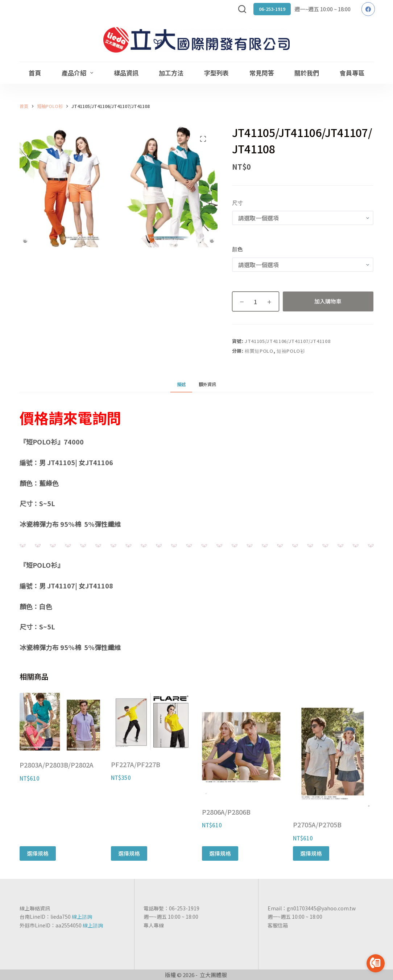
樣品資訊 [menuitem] (126, 73)
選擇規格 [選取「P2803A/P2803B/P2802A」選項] (38, 853)
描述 (181, 384)
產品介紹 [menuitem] (79, 73)
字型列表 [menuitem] (216, 73)
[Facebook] (368, 9)
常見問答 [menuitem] (262, 73)
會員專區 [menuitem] (352, 73)
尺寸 (237, 202)
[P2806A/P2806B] (242, 745)
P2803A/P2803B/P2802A (57, 765)
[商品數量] (256, 301)
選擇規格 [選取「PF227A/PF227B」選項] (129, 853)
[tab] (181, 384)
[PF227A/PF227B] (151, 721)
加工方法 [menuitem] (171, 73)
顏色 (237, 249)
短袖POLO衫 (291, 351)
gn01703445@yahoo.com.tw (321, 908)
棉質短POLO (259, 351)
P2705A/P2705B (317, 824)
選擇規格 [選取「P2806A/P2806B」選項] (220, 853)
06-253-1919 (272, 9)
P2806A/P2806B (226, 812)
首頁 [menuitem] (35, 73)
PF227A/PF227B (136, 764)
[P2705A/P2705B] (333, 752)
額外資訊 (207, 384)
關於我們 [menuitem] (307, 73)
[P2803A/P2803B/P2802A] (60, 722)
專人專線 (154, 925)
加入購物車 (328, 301)
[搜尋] (242, 9)
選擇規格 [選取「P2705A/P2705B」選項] (311, 853)
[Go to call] (376, 963)
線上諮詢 (82, 917)
